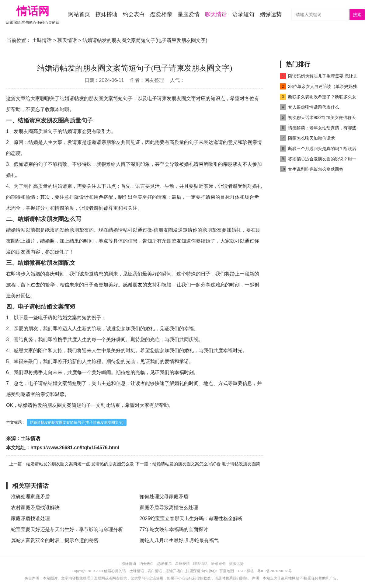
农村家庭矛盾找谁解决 (35, 508)
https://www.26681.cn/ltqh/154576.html (75, 448)
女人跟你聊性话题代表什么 (309, 107)
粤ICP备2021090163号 (275, 571)
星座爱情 (189, 14)
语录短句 (243, 14)
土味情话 (42, 40)
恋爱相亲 (161, 14)
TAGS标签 (245, 571)
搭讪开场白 (175, 571)
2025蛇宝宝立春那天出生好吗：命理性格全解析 (191, 518)
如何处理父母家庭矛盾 (164, 497)
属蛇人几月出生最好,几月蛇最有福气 (179, 540)
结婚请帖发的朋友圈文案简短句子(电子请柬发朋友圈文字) (77, 422)
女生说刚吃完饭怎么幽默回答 (312, 169)
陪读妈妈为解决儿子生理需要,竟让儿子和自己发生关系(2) (319, 77)
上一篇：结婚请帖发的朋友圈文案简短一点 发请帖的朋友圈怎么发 (71, 464)
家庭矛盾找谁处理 (30, 518)
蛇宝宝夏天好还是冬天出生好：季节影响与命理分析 (67, 529)
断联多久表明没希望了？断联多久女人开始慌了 (318, 98)
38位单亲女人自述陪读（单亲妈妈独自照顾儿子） (318, 87)
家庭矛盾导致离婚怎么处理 (169, 508)
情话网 (33, 11)
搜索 (357, 15)
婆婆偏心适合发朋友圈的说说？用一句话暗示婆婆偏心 (318, 160)
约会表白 (134, 14)
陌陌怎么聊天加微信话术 (307, 138)
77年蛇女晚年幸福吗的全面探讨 (174, 529)
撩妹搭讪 (106, 14)
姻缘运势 (271, 14)
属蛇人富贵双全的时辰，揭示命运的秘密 (55, 540)
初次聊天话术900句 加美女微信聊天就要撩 (318, 119)
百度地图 (227, 571)
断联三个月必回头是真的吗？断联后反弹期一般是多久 (318, 150)
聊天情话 (216, 14)
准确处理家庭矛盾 (30, 497)
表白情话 (155, 571)
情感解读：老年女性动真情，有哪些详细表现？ (318, 129)
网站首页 (79, 14)
